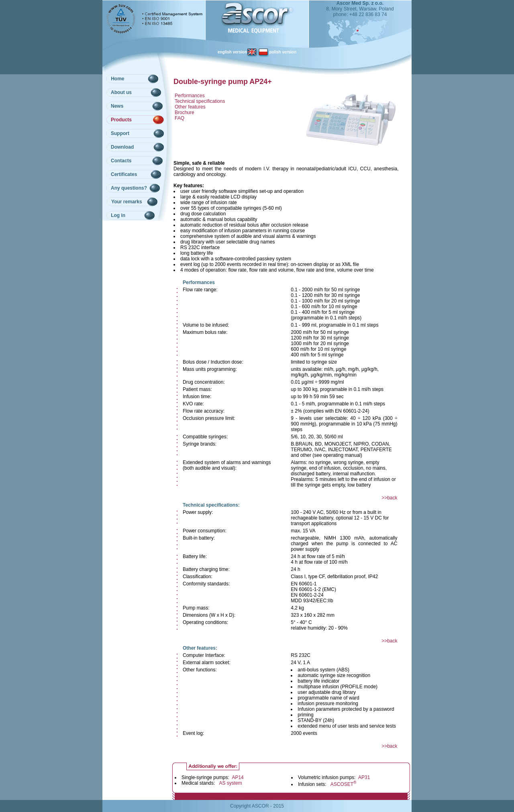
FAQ (179, 118)
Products (121, 120)
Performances (190, 96)
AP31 (364, 777)
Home (117, 79)
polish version (277, 52)
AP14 (238, 777)
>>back (389, 498)
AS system (230, 783)
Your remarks (126, 202)
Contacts (121, 161)
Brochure (185, 112)
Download (122, 147)
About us (121, 92)
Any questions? (129, 188)
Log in (118, 215)
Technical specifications (200, 101)
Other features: (200, 648)
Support (120, 133)
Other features (190, 107)
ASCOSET (344, 784)
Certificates (124, 174)
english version (238, 52)
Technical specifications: (211, 505)
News (117, 106)
